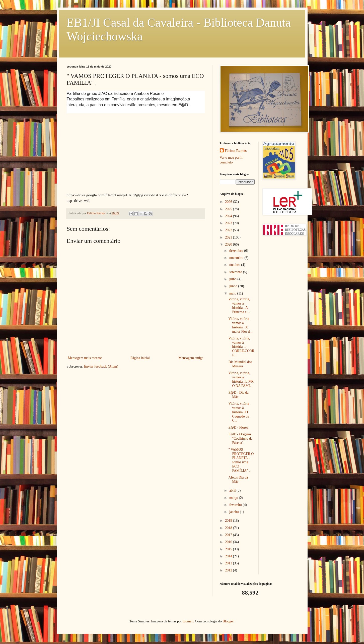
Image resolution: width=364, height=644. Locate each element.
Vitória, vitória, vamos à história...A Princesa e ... (239, 305)
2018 (229, 528)
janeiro (235, 512)
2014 (229, 556)
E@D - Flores (238, 427)
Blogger (228, 621)
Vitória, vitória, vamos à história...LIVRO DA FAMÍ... (241, 379)
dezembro (237, 251)
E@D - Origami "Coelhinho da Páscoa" (240, 438)
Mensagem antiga (191, 358)
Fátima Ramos (236, 151)
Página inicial (140, 358)
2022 (229, 230)
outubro (235, 265)
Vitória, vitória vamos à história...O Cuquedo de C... (239, 412)
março (234, 498)
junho (234, 286)
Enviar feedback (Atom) (101, 366)
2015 (229, 549)
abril (233, 490)
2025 (229, 209)
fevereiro (236, 505)
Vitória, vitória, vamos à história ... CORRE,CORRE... (241, 347)
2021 (229, 237)
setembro (236, 272)
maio (233, 293)
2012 (229, 570)
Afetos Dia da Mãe (238, 480)
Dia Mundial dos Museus (240, 364)
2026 (229, 202)
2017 (229, 535)
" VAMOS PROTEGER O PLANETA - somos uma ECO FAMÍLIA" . (241, 460)
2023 (229, 223)
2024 (229, 216)
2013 (229, 563)
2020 (229, 244)
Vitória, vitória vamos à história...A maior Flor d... (240, 325)
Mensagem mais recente (85, 358)
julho (233, 279)
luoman (188, 621)
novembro (237, 258)
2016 (229, 542)
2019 (229, 521)
